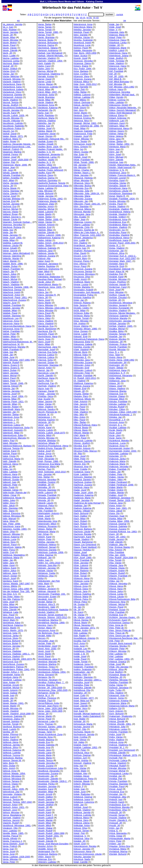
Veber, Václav (45, 404)
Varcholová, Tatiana (48, 48)
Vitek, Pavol (79, 407)
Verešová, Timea (46, 667)
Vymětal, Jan (115, 776)
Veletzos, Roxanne (47, 526)
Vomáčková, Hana (118, 188)
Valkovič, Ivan (10, 482)
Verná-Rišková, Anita (48, 703)
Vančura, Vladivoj (11, 656)
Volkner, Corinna (117, 100)
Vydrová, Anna (116, 742)
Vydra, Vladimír (117, 740)
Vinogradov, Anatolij (83, 290)
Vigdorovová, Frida (83, 134)
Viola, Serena (80, 305)
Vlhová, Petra (80, 602)
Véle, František (45, 511)
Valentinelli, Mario (12, 409)
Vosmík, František (118, 347)
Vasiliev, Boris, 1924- (48, 147)
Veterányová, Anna (83, 24)
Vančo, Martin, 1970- (13, 630)
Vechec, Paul (45, 469)
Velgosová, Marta (47, 532)
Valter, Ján (8, 560)
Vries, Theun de (117, 633)
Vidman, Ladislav (82, 97)
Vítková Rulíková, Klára (85, 425)
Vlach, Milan (80, 519)
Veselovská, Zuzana (48, 773)
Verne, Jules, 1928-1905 (50, 711)
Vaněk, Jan (8, 698)
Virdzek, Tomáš (81, 318)
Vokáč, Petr (79, 833)
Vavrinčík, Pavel (46, 334)
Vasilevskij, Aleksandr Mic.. (51, 139)
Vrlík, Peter (114, 641)
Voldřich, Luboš (117, 50)
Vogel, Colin (79, 695)
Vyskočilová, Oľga (118, 810)
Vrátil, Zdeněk (116, 542)
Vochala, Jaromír (82, 727)
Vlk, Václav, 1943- (82, 617)
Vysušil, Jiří (115, 825)
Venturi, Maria (45, 628)
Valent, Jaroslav (11, 373)
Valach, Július (10, 274)
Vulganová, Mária (118, 703)
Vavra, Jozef (44, 300)
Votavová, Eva (116, 394)
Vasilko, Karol (45, 173)
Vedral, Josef (44, 451)
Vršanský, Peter (117, 649)
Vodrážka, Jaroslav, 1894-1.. (88, 680)
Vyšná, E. (114, 831)
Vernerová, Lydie (46, 721)
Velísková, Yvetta (47, 573)
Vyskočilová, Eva (117, 805)
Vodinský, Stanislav (83, 677)
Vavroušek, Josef (47, 349)
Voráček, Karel (116, 277)
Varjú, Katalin (45, 63)
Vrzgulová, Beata (117, 675)
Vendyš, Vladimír (46, 612)
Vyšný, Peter (115, 841)
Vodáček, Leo (80, 649)
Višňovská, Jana (82, 360)
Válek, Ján (8, 355)
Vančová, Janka (11, 636)
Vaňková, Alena (10, 742)
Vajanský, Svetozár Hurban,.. (17, 222)
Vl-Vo (89, 18)
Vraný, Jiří (114, 534)
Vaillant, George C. (12, 217)
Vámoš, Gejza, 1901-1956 (16, 589)
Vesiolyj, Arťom (45, 846)
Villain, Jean (79, 219)
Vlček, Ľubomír (81, 565)
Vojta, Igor (79, 766)
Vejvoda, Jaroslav (47, 498)
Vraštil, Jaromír (117, 539)
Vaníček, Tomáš (11, 724)
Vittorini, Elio (80, 464)
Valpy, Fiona (9, 550)
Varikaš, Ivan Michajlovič (50, 53)
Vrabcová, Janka (117, 459)
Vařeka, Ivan (44, 126)
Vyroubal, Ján (116, 794)
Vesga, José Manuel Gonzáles (53, 844)
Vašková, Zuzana (47, 256)
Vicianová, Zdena (82, 63)
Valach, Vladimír (11, 282)
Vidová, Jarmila (81, 105)
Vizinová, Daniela (82, 480)
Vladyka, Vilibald (82, 511)
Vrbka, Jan (114, 581)
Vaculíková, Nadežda (13, 126)
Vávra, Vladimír (46, 321)
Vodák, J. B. (79, 654)
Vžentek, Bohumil (118, 854)
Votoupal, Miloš (117, 399)
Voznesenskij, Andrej (119, 448)
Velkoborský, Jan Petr (49, 581)
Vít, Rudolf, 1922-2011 (85, 378)
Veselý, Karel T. (46, 815)
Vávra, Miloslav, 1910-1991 (52, 308)
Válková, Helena (11, 477)
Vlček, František (81, 560)
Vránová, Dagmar (118, 524)
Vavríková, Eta (45, 331)
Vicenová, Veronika (83, 61)
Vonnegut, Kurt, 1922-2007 (122, 258)
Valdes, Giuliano (11, 339)
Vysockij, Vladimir (118, 818)
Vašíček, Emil (45, 227)
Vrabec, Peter (116, 474)
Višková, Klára (81, 355)
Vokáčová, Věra (81, 838)
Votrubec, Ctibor (117, 409)
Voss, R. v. (114, 352)
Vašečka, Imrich (46, 206)
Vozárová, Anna (117, 446)
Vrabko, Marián (117, 493)
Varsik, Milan (44, 100)
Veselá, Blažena (46, 740)
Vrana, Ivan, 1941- (118, 508)
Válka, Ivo (8, 469)
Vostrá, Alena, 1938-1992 (122, 360)
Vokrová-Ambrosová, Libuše (88, 854)
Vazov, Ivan (44, 388)
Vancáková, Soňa (11, 617)
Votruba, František (118, 401)
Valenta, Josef (10, 394)
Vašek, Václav (45, 222)
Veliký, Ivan (44, 560)
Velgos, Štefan (45, 529)
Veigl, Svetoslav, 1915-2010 (52, 472)
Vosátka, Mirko (116, 331)
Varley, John (44, 69)
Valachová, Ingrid (11, 292)
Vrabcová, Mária (117, 461)
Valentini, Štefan (11, 414)
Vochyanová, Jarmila (84, 734)
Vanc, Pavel (9, 615)
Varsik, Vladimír (46, 102)
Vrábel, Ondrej (116, 490)
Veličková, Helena (47, 545)
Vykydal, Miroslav (118, 768)
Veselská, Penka (46, 784)
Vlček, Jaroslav (81, 563)
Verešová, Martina (47, 664)
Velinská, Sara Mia (47, 565)
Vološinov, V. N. (117, 170)
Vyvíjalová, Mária (117, 849)
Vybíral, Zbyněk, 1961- (120, 724)
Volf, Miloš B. (115, 79)
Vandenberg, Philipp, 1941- (16, 669)
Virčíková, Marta (82, 316)
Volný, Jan (114, 152)
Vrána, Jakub (116, 511)
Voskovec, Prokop (118, 344)
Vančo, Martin (10, 628)
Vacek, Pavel (9, 45)
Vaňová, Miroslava (12, 776)
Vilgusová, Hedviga (83, 178)
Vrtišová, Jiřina (116, 669)
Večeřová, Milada (47, 443)
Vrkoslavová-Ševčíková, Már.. (124, 638)
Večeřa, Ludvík (45, 430)
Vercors (42, 638)
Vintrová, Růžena (82, 303)
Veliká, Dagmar (46, 555)
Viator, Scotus (80, 56)
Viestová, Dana (81, 115)
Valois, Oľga (9, 532)
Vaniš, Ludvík (9, 729)
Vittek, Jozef (80, 456)
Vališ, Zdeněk (9, 461)
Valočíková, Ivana (12, 526)
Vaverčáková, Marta (48, 284)
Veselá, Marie (45, 755)
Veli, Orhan (44, 534)
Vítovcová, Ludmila (83, 441)
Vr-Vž (96, 18)
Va (77, 18)
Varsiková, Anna (46, 105)
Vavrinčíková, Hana (48, 336)
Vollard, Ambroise (118, 118)
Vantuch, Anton (10, 805)
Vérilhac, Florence (47, 698)
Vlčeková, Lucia (81, 581)
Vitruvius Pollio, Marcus (85, 451)
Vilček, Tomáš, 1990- (84, 162)
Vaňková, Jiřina (10, 747)
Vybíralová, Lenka (118, 729)
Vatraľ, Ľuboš (45, 274)
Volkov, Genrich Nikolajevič (122, 110)
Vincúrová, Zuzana (83, 269)
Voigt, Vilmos (80, 740)
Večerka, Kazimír (46, 420)
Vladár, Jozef (80, 490)
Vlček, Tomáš (80, 576)
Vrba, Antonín (116, 550)
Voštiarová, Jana (117, 381)
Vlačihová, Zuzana (83, 485)
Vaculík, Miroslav (11, 118)
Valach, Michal (10, 279)
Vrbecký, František (118, 576)
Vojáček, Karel (81, 745)
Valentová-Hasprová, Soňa (16, 427)
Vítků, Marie (79, 435)
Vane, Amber (9, 682)
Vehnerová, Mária (47, 467)
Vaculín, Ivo (8, 131)
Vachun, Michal (10, 209)
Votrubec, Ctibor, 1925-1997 (123, 412)
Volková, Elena (116, 115)
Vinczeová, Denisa (83, 271)
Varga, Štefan (45, 24)
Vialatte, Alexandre (83, 50)
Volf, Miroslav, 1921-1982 (122, 87)
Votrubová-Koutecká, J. (121, 414)
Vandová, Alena (10, 677)
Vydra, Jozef (115, 734)
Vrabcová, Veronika (119, 467)
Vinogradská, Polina (83, 295)
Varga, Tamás (45, 27)
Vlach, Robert (80, 521)
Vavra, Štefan (45, 316)
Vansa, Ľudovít (10, 797)
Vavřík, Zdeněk (45, 375)
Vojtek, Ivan (79, 789)
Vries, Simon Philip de (120, 630)
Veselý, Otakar (45, 828)
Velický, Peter (45, 539)
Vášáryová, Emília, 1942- (51, 199)
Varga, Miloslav (10, 859)
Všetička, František (119, 682)
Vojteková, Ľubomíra (84, 802)
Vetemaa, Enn (45, 859)
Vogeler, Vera (80, 708)
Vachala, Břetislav (12, 199)
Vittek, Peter (80, 459)
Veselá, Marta (45, 758)
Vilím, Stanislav (81, 206)
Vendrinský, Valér (47, 607)
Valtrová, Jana (10, 573)
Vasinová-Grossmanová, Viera (53, 186)
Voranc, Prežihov (117, 282)
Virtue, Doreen (81, 331)
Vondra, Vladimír (117, 206)
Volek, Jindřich (116, 58)
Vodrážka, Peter (81, 685)
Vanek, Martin (10, 706)
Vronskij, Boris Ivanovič (121, 643)
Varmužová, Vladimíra (49, 74)
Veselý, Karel (45, 812)
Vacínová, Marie (11, 63)
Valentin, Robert (11, 407)
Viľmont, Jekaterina (83, 238)
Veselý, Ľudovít (46, 818)
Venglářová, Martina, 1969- (52, 623)
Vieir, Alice (79, 110)
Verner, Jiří (43, 714)
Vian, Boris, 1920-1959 (85, 53)
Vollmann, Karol (117, 123)
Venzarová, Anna (46, 630)
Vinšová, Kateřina (82, 297)
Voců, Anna (79, 643)
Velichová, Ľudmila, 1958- (51, 552)
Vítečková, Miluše (82, 399)
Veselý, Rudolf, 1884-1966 (51, 833)
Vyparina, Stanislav (119, 784)
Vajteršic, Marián (11, 258)
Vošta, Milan (115, 378)
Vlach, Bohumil (81, 513)
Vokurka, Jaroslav (82, 857)
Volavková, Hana (117, 40)
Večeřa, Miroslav (46, 438)
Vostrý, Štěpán (116, 368)
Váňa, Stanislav (10, 607)
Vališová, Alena (10, 464)
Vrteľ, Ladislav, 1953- (120, 659)
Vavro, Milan (44, 344)
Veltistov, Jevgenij (47, 589)
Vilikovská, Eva (81, 188)
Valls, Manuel (9, 519)
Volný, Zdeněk (116, 160)
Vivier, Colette (80, 469)
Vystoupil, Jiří (116, 823)
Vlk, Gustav (79, 604)
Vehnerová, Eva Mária (49, 464)
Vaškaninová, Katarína (49, 238)
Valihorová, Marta (11, 459)
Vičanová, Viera (81, 76)
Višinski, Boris (80, 352)
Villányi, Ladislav (82, 225)
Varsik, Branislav (46, 97)
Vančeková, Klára (11, 623)
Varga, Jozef (9, 851)
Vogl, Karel (79, 711)
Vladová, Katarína (82, 508)
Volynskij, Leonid (117, 178)
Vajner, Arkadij (10, 248)
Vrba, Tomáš (115, 560)
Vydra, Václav (116, 737)
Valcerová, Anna (11, 321)
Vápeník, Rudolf (11, 823)
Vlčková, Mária (81, 597)
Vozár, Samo (115, 438)
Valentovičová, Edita (13, 435)
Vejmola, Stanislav (47, 490)
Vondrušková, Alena (119, 238)
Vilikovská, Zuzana (83, 199)
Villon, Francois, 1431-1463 (87, 235)
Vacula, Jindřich (11, 105)
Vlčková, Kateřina (82, 594)
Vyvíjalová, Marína (118, 851)
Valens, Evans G (11, 365)
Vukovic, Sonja (116, 698)
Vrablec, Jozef (116, 495)
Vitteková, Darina (82, 461)
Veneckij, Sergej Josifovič (51, 615)
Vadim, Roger (9, 141)
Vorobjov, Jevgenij (118, 305)
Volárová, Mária (117, 35)
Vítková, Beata (81, 427)
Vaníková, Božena (12, 727)
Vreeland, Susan (117, 610)
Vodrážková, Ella (82, 690)
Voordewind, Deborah (120, 269)
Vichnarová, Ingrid (82, 144)
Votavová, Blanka (118, 391)
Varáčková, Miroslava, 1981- (17, 825)
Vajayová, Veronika (12, 225)
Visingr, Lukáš (80, 334)
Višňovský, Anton (82, 365)
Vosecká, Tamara (118, 334)
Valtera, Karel (9, 568)
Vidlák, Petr (79, 89)
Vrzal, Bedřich (116, 672)
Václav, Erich (9, 71)
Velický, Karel (45, 537)
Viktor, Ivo (78, 149)
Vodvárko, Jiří (80, 693)
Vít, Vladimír (80, 381)
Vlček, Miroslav (81, 568)
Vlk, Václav (79, 615)
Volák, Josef (115, 27)
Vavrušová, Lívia (46, 373)
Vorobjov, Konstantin (119, 308)
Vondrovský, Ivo (117, 230)
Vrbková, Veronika (118, 584)
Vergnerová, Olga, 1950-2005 (53, 690)
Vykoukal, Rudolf (117, 766)
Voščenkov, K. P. (117, 373)
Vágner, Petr (9, 162)
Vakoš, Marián (10, 261)
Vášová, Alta (44, 258)
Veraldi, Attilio (45, 636)
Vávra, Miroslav (46, 310)
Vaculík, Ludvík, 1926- (14, 115)
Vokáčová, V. (80, 836)
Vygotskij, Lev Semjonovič (122, 750)
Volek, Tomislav (117, 61)
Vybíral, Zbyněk (117, 721)
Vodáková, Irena (82, 664)
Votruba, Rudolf (117, 407)
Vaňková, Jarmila (11, 745)
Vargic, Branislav (46, 37)
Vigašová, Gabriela (83, 131)
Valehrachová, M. (11, 344)
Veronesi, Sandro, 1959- (50, 727)
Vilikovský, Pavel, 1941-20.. (87, 204)
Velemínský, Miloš (47, 524)
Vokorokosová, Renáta (85, 846)
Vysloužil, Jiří (115, 812)
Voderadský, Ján (82, 672)
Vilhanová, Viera (82, 183)
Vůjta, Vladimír (116, 693)
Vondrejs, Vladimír (118, 227)
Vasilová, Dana (45, 175)
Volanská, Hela (116, 32)
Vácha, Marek (10, 188)
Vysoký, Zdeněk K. (118, 820)
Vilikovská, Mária (82, 196)
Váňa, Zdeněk (10, 610)
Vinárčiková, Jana (82, 245)
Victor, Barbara (81, 71)
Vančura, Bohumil (12, 641)
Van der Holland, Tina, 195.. (17, 591)
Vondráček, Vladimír (119, 209)
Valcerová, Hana (11, 323)
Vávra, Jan (43, 292)
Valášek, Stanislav (12, 316)
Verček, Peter (45, 643)
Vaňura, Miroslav (11, 812)
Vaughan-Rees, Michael (50, 279)
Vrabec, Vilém (116, 480)
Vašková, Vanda (46, 253)
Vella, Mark (44, 584)
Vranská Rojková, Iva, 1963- (123, 532)
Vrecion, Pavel (116, 607)
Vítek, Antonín (81, 401)
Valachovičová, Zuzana (14, 300)
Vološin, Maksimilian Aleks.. (123, 165)
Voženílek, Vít (116, 456)
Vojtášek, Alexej (81, 776)
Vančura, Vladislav (12, 651)
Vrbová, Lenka (116, 594)
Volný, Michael (116, 157)
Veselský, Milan (46, 792)
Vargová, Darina (46, 45)
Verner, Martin (45, 716)
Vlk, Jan (77, 607)
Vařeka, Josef (45, 128)
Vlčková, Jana (81, 591)
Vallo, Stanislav (10, 508)
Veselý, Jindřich (46, 805)
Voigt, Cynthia (80, 737)
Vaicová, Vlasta (10, 212)
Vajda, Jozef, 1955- (12, 238)
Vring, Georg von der (119, 636)
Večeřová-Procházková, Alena (53, 446)
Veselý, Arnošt (45, 794)
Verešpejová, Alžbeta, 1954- (52, 672)
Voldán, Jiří (115, 45)
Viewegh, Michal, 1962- (85, 123)
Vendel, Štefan (45, 602)
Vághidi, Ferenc (11, 154)
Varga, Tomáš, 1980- (48, 32)
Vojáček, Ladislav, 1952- (86, 747)
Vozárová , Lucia (117, 443)
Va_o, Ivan (8, 27)
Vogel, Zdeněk (81, 706)
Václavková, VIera (12, 92)
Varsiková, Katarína (48, 108)
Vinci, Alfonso (80, 264)
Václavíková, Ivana (12, 87)
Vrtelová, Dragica (118, 662)
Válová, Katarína (11, 537)
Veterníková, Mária (83, 27)
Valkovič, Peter (10, 485)
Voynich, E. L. (116, 425)
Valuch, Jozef (9, 578)
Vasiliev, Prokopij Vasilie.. (51, 149)
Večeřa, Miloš (45, 435)
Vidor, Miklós (80, 100)
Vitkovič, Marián (81, 433)
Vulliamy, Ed (115, 708)
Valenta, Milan (10, 399)
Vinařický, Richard (82, 251)
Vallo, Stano (9, 511)
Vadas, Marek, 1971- (13, 136)
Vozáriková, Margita (119, 441)
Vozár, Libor (115, 435)
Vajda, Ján (8, 232)
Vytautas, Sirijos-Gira (120, 846)
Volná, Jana (115, 139)
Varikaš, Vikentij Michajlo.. (51, 56)
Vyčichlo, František (118, 732)
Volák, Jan (114, 24)
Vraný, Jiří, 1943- (117, 537)
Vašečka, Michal (46, 209)
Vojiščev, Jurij (80, 758)
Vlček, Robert (80, 573)
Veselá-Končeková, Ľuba (50, 768)
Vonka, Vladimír (117, 248)
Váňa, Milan (9, 604)
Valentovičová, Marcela (14, 438)
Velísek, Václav (46, 571)
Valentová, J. (9, 420)
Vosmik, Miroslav (117, 349)
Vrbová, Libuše (116, 597)
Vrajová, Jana (116, 503)
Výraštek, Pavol (117, 786)
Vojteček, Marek (81, 781)
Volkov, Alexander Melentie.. (123, 108)
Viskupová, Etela (82, 342)
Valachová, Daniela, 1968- (16, 287)
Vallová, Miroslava (12, 516)
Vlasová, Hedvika (82, 550)
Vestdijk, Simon (46, 849)
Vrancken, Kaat (117, 516)
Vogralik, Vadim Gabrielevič (87, 716)
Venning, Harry (45, 625)
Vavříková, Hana (46, 378)
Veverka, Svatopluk (83, 40)
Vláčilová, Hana (81, 487)
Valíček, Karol (10, 451)
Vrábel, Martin (116, 487)
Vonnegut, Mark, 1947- (120, 261)
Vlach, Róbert (80, 524)
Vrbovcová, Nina (117, 602)
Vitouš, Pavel (80, 438)
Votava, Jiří (115, 383)
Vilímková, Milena (82, 209)
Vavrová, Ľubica (46, 355)
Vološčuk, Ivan (116, 162)
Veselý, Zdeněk (46, 841)
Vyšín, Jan (114, 828)
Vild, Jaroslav (80, 165)
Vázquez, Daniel (46, 391)
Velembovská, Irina (48, 521)
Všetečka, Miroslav (118, 680)
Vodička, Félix (80, 675)
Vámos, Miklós (10, 586)
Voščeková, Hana (118, 370)
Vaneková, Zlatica (12, 719)
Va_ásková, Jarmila (12, 24)
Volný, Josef (115, 154)
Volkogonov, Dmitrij (119, 105)
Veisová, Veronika (47, 480)
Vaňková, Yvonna (11, 755)
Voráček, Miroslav (118, 279)
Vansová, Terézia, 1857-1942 (17, 802)
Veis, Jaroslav (45, 474)
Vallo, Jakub (9, 506)
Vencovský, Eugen (47, 597)
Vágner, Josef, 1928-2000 (16, 160)
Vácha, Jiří (8, 186)
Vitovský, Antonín (82, 448)
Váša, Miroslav (45, 191)
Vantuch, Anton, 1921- (14, 807)
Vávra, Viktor (44, 318)
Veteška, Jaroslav (82, 30)
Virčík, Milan (80, 310)
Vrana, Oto (114, 513)
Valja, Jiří (7, 467)
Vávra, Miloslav (46, 305)
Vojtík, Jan (79, 805)
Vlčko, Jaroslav (81, 584)
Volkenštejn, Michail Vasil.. (122, 95)
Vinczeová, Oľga (82, 277)
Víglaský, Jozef (81, 136)
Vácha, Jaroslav (11, 183)
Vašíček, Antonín (46, 225)
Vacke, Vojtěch (10, 69)
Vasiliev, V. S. (45, 152)
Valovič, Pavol (10, 545)
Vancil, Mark (9, 620)
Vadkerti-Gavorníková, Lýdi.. (17, 147)
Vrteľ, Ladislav (116, 656)
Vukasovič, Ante (117, 695)
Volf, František (116, 71)
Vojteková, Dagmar (83, 797)
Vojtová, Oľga (80, 828)
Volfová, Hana (116, 89)
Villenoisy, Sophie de (84, 230)
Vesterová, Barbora (48, 854)
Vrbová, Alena (116, 586)
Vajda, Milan (9, 240)
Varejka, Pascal (10, 836)
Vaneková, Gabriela (12, 716)
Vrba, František (117, 552)
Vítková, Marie (81, 430)
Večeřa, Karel (45, 427)
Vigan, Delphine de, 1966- (86, 126)
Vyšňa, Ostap (116, 836)
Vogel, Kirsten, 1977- (84, 698)
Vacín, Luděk (9, 56)
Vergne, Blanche (46, 685)
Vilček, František (82, 160)
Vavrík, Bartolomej (47, 329)
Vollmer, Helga (116, 134)
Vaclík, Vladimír (10, 100)
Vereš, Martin (45, 654)
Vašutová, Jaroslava (48, 264)
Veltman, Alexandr (47, 591)
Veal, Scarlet (44, 399)
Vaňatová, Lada (10, 612)
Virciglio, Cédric (81, 308)
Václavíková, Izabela (13, 89)
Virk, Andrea (80, 323)
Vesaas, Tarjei (45, 732)
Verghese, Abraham (48, 680)
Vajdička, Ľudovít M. (13, 243)
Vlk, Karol (78, 612)
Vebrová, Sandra (46, 409)
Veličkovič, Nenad (47, 547)
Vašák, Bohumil (46, 193)
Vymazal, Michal (117, 771)
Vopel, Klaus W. (117, 271)
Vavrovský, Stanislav (48, 365)
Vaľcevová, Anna (11, 329)
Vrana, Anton (115, 506)
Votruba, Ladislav (118, 404)
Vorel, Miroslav (116, 292)
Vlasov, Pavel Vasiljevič (85, 547)
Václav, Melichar (11, 76)
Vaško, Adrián (45, 240)
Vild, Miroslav (80, 167)
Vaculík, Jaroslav (11, 110)
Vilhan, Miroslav (81, 180)
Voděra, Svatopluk (83, 669)
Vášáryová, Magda (47, 201)
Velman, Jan (44, 586)
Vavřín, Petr (44, 381)
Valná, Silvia (9, 521)
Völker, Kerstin (116, 97)
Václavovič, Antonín (12, 97)
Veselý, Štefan (45, 838)
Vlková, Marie (80, 623)
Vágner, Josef (10, 157)
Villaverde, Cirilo (82, 227)
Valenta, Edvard (11, 386)
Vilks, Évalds (80, 217)
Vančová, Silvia (10, 638)
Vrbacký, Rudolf (117, 573)
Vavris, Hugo (44, 339)
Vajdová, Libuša (11, 245)
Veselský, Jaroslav (47, 786)
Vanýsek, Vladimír (12, 818)
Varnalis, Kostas (46, 76)
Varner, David (45, 79)
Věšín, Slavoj (45, 857)
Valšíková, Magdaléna (14, 555)
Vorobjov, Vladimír (118, 310)
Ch (47, 14)
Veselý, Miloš (45, 825)
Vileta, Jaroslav (81, 175)
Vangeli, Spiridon (11, 721)
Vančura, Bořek (10, 643)
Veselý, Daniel (45, 799)
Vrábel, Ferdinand (118, 482)
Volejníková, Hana (118, 53)
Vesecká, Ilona (45, 737)
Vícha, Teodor (80, 141)
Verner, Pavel (45, 719)
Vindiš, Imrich (80, 279)
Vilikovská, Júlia (81, 191)
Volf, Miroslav (116, 84)
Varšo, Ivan (44, 113)
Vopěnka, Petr (116, 274)
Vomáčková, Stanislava (121, 193)
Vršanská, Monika (118, 646)
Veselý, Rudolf (45, 831)
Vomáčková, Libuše (119, 191)
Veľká (41, 578)
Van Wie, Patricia (11, 599)
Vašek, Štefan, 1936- (48, 219)
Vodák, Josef (80, 656)
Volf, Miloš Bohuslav (119, 82)
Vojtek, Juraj (80, 792)
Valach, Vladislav (11, 284)
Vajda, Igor (8, 230)
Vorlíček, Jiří (115, 300)
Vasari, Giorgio (45, 136)
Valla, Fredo (9, 487)
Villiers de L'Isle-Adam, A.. (87, 232)
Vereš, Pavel (44, 656)
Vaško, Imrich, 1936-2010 (51, 243)
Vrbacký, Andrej (117, 571)
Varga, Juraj (9, 854)
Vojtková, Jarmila (82, 812)
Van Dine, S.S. (10, 594)
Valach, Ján (8, 271)
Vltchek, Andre (81, 630)
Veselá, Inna (44, 747)
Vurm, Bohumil (116, 714)
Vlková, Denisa (81, 620)
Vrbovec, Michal (117, 604)
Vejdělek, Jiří (44, 485)
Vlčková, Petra (81, 599)
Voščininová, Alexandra (121, 375)
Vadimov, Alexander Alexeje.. (17, 144)
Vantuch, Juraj (10, 810)
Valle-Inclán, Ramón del (15, 493)
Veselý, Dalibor (45, 797)
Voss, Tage (114, 355)
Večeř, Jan (43, 425)
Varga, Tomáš (45, 30)
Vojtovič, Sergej (81, 831)
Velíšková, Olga (46, 576)
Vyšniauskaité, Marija (120, 838)
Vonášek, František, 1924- (122, 199)
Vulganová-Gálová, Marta (122, 706)
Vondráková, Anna (118, 219)
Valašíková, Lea (11, 318)
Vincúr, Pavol (80, 266)
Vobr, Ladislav (81, 633)
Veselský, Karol (46, 789)
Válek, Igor (8, 352)
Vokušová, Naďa (82, 859)
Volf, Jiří (113, 74)
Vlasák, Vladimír (82, 539)
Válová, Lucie (9, 539)
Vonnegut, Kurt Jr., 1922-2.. (123, 256)
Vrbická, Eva (115, 578)
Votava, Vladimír (117, 388)
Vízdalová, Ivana (82, 472)
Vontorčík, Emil (116, 266)
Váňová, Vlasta (10, 784)
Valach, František (11, 269)
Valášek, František (12, 305)
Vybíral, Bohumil (117, 719)
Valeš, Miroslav (10, 443)
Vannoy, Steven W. (12, 760)
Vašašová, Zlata (46, 204)
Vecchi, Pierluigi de (48, 412)
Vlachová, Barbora (83, 529)
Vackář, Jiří (8, 66)
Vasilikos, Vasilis (46, 160)
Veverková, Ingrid (82, 43)
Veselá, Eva (44, 742)
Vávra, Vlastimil (46, 323)
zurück (120, 14)
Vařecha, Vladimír (47, 121)
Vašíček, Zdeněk (46, 232)
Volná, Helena (116, 136)
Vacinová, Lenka (11, 61)
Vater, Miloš (44, 271)
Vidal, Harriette (81, 87)
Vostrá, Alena (116, 357)
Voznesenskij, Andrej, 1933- (123, 451)
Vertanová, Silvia (46, 729)
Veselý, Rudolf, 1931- (49, 836)
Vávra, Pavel (44, 313)
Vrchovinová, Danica (119, 623)
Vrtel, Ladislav (116, 654)
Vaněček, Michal (11, 688)
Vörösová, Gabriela (119, 316)
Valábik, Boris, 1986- (13, 264)
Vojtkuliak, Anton (82, 825)
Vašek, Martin (45, 214)
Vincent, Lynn (80, 256)
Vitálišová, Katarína (83, 383)
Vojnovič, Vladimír (82, 763)
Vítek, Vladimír (81, 412)
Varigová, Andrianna (48, 50)
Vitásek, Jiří (79, 391)
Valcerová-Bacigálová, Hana (17, 326)
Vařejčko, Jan (45, 123)
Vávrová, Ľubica (46, 357)
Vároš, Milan (44, 89)
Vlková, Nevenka (82, 625)
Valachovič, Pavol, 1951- (15, 297)
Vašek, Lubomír (46, 212)
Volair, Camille (81, 862)
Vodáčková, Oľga (82, 651)
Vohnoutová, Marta (83, 724)
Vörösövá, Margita (118, 318)
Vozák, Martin (116, 430)
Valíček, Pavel (10, 454)
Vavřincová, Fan (46, 383)
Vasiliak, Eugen (46, 141)
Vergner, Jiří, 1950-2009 (50, 688)
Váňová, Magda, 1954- (14, 773)
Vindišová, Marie (82, 282)
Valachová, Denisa (12, 290)
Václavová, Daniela (12, 95)
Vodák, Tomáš (81, 662)
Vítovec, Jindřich (82, 443)
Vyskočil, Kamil (117, 802)
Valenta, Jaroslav (11, 391)
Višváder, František (83, 375)
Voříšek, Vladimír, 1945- (121, 326)
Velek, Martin (44, 519)
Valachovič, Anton (12, 295)
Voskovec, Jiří (116, 342)
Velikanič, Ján (45, 558)
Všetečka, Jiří (116, 677)
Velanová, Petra (46, 506)
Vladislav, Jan (80, 506)
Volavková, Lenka (118, 43)
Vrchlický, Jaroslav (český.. (122, 617)
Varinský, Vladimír (47, 58)
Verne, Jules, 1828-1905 (50, 708)
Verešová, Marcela (47, 662)
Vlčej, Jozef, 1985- (83, 558)
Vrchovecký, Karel (118, 620)
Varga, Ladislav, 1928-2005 (16, 857)
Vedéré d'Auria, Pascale (50, 448)
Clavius (99, 1)
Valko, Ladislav (10, 472)
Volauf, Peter (115, 37)
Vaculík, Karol (10, 113)
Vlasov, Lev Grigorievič (85, 545)
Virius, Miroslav (81, 321)
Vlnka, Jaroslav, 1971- (85, 628)
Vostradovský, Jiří (118, 362)
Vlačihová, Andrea (83, 482)
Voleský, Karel (116, 69)
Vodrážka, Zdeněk (83, 688)
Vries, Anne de (116, 625)
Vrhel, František (117, 612)
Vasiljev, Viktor (45, 165)
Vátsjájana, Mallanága (49, 277)
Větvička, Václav (82, 37)
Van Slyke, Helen (11, 597)
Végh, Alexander (46, 459)
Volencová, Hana (117, 66)
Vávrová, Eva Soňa (48, 352)
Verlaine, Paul (45, 701)
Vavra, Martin (45, 303)
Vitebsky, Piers (81, 396)
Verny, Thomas (45, 724)
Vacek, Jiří (8, 35)
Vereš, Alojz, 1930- (47, 649)
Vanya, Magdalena (12, 815)
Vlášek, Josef (80, 552)
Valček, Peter (9, 334)
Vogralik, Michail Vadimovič (87, 714)
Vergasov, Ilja (45, 677)
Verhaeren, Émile (47, 693)
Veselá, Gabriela (46, 745)
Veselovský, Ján (46, 776)
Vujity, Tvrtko (115, 690)
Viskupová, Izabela (83, 344)
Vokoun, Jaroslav (82, 849)
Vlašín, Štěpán (81, 555)
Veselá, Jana (44, 750)
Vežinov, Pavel (81, 48)
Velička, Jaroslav (46, 542)
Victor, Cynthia (81, 74)
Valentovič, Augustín (13, 430)
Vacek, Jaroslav (11, 32)
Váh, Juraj (8, 170)
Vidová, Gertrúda (82, 102)
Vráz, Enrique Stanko (120, 547)
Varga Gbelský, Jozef (13, 844)
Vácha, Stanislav (11, 191)
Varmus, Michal (46, 71)
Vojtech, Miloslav (82, 784)
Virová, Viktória (81, 326)
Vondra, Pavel (116, 204)
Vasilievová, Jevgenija (49, 154)
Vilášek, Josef (80, 157)
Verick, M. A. (44, 695)
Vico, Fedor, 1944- (83, 69)
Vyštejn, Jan (115, 844)
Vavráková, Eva (46, 326)
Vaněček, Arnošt (11, 685)
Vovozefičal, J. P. (117, 420)
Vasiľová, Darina (46, 178)
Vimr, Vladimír (80, 243)
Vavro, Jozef (44, 342)
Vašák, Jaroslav (46, 196)
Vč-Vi (82, 18)
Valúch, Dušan (10, 576)
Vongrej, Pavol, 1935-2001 (122, 243)
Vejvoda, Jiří (44, 500)
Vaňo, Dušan (9, 766)
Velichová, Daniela (47, 550)
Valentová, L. (9, 422)
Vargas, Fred (44, 35)
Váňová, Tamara (11, 781)
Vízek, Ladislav (81, 474)
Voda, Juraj (79, 646)
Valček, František (11, 331)
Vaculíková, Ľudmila (13, 123)
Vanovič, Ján (9, 786)
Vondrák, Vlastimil (118, 214)
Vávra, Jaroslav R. (47, 295)
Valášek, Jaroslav (11, 308)
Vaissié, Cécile (10, 219)
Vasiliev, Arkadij (46, 144)
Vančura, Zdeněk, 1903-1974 (17, 659)
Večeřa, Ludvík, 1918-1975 (52, 433)
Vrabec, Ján (115, 472)
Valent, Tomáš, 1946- (13, 383)
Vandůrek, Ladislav (12, 680)
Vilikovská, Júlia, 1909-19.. (87, 193)
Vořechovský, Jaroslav (120, 321)
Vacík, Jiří (8, 53)
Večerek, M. (44, 414)
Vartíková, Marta (46, 118)
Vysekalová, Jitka (118, 797)
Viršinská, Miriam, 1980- (86, 329)
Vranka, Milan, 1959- (119, 521)
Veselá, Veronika (46, 763)
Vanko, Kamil (9, 737)
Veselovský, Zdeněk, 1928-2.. (53, 781)
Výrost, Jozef (115, 789)
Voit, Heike (79, 742)
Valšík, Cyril (8, 552)
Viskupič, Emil (80, 336)
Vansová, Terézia (11, 799)
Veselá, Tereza (45, 760)
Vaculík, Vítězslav (12, 121)
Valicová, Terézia (11, 448)
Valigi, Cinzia (9, 456)
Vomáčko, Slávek (118, 186)
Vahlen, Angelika (11, 178)
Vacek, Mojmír (10, 43)
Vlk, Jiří (77, 610)
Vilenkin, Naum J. (82, 173)
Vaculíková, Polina (12, 128)
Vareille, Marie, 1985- (13, 833)
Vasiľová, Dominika (48, 180)
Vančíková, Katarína (13, 625)
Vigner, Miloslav (81, 139)
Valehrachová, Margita (14, 347)
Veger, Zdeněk (45, 456)
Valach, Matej (9, 277)
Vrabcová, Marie (117, 464)
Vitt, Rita (78, 454)
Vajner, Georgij (10, 251)
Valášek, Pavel (10, 313)
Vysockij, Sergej (117, 815)
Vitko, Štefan (80, 422)
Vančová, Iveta (10, 633)
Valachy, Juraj (10, 303)
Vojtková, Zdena (82, 823)
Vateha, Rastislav (47, 266)
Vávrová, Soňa (45, 360)
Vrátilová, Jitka (116, 545)
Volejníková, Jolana (119, 56)
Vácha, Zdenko (10, 193)
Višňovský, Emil (81, 368)
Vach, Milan (8, 180)
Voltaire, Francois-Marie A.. (122, 175)
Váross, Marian (46, 84)
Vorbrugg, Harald (117, 284)
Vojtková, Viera (81, 820)
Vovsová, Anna (116, 422)
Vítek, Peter (79, 409)
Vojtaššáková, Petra (83, 779)
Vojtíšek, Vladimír (82, 810)
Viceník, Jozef (80, 58)
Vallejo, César (10, 495)
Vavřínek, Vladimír (47, 386)
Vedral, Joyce (45, 454)
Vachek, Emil (9, 201)
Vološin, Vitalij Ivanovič (120, 167)
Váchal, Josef (9, 196)
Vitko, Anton (79, 417)
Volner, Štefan (116, 141)
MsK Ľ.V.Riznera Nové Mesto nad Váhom (62, 1)
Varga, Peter (9, 862)
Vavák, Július (44, 282)
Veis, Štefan (44, 477)
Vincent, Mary (80, 258)
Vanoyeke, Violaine (12, 794)
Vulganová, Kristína (119, 701)
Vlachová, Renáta (82, 534)
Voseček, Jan (116, 336)
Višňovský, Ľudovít (83, 370)
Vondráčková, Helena (120, 212)
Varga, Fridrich (10, 846)
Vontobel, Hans (117, 264)
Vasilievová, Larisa (47, 157)
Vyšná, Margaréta (118, 833)
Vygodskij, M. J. (117, 747)
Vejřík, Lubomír (46, 493)
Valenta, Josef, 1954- (13, 396)
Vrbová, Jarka (116, 591)
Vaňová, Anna (10, 771)
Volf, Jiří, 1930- (116, 76)
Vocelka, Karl (80, 641)
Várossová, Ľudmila (48, 87)
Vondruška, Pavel (118, 232)
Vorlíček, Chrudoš (118, 297)
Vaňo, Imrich (9, 768)
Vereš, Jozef (44, 651)
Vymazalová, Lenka (119, 773)
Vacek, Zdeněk (10, 50)
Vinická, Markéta (82, 287)
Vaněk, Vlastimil (11, 711)
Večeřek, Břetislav (47, 441)
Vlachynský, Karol (82, 537)
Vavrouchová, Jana (48, 347)
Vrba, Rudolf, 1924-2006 (121, 558)
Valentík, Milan (10, 404)
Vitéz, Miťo (79, 414)
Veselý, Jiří (43, 807)
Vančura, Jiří (9, 649)
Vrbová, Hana (116, 589)
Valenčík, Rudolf (11, 362)
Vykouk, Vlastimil (117, 763)
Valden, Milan (9, 336)
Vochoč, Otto (80, 729)
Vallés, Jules (9, 500)
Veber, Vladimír (46, 407)
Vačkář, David (10, 134)
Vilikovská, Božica (82, 186)
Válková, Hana (10, 474)
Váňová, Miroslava (12, 779)
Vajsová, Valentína (12, 256)
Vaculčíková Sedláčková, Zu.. (17, 108)
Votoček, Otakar (117, 396)
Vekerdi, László (46, 503)
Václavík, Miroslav (12, 79)
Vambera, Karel (10, 581)
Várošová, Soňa (46, 95)
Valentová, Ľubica (12, 425)
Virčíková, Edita (81, 313)
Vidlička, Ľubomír (82, 95)
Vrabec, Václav (117, 477)
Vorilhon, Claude (117, 295)
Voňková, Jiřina (117, 253)
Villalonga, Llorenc (83, 222)
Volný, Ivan (114, 149)
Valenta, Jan (9, 388)
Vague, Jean (9, 167)
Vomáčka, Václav (118, 183)
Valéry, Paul (9, 441)
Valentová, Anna (11, 417)
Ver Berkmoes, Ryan (48, 633)
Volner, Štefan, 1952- (119, 144)
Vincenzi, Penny (82, 261)
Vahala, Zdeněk (10, 173)
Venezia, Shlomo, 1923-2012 (52, 617)
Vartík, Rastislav (46, 115)
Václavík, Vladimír (12, 82)
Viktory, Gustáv (81, 152)
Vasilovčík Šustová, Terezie (52, 183)
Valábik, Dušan (10, 266)
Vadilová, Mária (10, 139)
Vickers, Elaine (81, 66)
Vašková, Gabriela (47, 248)
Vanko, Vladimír (11, 740)
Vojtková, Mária (81, 818)
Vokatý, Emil (80, 844)
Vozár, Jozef (115, 433)
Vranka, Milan (116, 519)
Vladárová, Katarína (83, 495)
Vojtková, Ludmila (82, 815)
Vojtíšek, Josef (81, 807)
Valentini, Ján (9, 412)
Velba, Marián (45, 508)
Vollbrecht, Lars (117, 121)
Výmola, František (118, 781)
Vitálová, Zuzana (82, 386)
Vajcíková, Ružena (12, 227)
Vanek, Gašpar (10, 693)
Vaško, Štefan (45, 245)
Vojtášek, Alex (81, 773)
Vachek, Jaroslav (11, 204)
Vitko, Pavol (79, 420)
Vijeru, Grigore (81, 147)
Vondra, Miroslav (117, 201)
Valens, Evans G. (11, 368)
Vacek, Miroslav (11, 40)
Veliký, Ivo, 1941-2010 (49, 563)
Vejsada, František (47, 495)
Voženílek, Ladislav (119, 454)
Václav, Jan (8, 74)
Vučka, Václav (116, 685)
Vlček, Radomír (81, 571)
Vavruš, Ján (44, 370)
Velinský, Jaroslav (47, 568)
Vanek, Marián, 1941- (13, 703)
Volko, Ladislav (116, 102)
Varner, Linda (45, 82)
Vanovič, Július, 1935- (14, 789)
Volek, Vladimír (116, 63)
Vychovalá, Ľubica (118, 760)
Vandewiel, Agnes (12, 675)
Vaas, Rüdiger (10, 30)
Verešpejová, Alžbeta (48, 669)
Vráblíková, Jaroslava (120, 498)
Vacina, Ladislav (11, 58)
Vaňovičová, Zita (11, 792)
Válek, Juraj (9, 357)
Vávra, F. (42, 290)
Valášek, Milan (10, 310)
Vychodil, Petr (116, 758)
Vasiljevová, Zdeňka (48, 167)
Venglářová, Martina (48, 620)
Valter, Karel (9, 565)
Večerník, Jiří (44, 422)
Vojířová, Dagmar (82, 755)
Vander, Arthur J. (11, 672)
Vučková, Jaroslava (119, 688)
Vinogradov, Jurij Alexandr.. (87, 292)
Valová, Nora (9, 542)
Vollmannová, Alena (119, 128)
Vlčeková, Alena (81, 578)
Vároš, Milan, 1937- (48, 92)
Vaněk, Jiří (8, 701)
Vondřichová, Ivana (119, 240)
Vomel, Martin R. (117, 196)
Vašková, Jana (45, 251)
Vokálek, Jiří (80, 841)
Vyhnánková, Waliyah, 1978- (123, 755)
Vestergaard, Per (46, 851)
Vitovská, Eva (80, 446)
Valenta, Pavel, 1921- (13, 401)
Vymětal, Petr (116, 779)
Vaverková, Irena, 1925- (50, 287)
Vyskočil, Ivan (116, 799)
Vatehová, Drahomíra (49, 269)
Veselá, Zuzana (46, 766)
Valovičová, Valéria (12, 547)
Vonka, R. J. (115, 245)
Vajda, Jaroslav (10, 235)
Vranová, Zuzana (117, 529)
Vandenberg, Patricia (13, 667)
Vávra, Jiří (43, 297)
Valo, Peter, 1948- (12, 524)
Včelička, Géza (45, 396)
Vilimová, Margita (82, 212)
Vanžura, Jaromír (11, 820)
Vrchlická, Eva (116, 615)
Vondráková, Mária (118, 225)
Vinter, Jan (79, 300)
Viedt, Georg (80, 108)
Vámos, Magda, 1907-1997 (16, 584)
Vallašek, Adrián (11, 490)
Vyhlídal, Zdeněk (117, 753)
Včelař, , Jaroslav (47, 394)
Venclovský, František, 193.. (52, 594)
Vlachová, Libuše (82, 532)
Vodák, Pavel (80, 659)
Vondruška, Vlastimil (119, 235)
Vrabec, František (118, 469)
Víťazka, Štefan (81, 394)
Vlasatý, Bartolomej (83, 542)
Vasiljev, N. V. (45, 162)
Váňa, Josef (9, 602)
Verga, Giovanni (46, 675)
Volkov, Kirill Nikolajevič (121, 113)
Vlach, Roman (81, 526)
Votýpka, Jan (115, 417)
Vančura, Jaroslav (12, 646)
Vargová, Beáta (46, 40)
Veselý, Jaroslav (46, 802)
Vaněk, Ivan (8, 695)
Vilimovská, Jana (82, 214)
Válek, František (11, 349)
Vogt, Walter (80, 719)
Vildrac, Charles (81, 170)
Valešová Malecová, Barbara (17, 446)
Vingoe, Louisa (81, 284)
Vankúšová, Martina (13, 758)
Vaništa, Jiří (8, 732)
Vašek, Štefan (45, 217)
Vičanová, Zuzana (82, 79)
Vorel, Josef (115, 290)
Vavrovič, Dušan (46, 362)
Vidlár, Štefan (80, 92)
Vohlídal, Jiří (80, 721)
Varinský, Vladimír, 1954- (50, 61)
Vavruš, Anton (45, 368)
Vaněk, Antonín (10, 690)
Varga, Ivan (8, 849)
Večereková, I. (45, 417)
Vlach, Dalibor (81, 516)
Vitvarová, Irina (81, 467)
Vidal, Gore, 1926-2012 (85, 84)
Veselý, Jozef (45, 810)
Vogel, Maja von (81, 701)
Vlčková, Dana (81, 589)
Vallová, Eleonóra (11, 513)
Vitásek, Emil (80, 388)
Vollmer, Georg (116, 131)
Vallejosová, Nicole (12, 498)
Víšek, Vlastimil (81, 349)
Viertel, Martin (80, 113)
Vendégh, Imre (45, 599)
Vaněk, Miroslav (11, 708)
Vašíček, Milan (45, 230)
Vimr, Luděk (79, 240)
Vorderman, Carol (118, 287)
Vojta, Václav (80, 768)
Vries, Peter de (116, 628)
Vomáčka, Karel (117, 180)
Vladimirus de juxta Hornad (87, 503)
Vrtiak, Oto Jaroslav (119, 667)
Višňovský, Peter (82, 373)
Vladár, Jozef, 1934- (84, 493)
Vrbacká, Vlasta (117, 568)
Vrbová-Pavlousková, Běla (122, 599)
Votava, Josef (116, 386)
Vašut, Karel (44, 261)
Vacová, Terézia (11, 102)
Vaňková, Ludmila (12, 753)
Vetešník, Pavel (81, 32)
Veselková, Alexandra (49, 771)
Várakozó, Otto (10, 828)
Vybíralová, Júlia (117, 727)
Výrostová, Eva (117, 792)
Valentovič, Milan (11, 433)
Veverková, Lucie (82, 45)
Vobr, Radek (80, 636)
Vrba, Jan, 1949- (117, 555)
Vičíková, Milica (81, 82)
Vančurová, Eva (11, 662)
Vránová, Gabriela (118, 526)
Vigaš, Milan (80, 128)
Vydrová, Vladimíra (118, 745)
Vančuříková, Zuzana (13, 664)
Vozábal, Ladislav (118, 427)
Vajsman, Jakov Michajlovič (16, 253)
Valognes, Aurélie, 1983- (15, 529)
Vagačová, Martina (12, 152)
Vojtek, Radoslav (82, 794)
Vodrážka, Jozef (81, 682)
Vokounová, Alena (82, 851)
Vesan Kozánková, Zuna (50, 734)
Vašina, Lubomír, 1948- (50, 235)
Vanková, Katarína (12, 750)
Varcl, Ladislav (10, 831)
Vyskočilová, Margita (119, 807)
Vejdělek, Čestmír (47, 482)
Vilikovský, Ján (81, 201)
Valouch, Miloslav (11, 534)
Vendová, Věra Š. (47, 604)
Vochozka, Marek (82, 732)
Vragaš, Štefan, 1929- (120, 500)
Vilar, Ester (79, 154)
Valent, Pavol (9, 378)
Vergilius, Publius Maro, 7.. (51, 682)
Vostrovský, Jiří (117, 365)
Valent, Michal (10, 375)
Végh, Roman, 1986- (48, 461)
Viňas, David (80, 253)
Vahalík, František (12, 175)
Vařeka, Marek (45, 131)
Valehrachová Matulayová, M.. (18, 342)
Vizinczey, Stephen (83, 477)
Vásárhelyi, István (47, 134)
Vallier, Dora (9, 503)
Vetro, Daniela (81, 35)
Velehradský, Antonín (49, 513)
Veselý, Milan (45, 823)
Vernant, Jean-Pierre (48, 706)
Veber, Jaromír (45, 401)
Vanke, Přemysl (10, 734)
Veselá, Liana (45, 753)
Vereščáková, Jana (48, 659)
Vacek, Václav (10, 48)
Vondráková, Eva (117, 222)
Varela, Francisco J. (13, 841)
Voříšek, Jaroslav (118, 323)
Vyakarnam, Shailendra (121, 716)
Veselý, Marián (45, 820)
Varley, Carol (44, 66)
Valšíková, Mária (11, 558)
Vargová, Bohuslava (48, 43)
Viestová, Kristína (82, 118)
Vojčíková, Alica (81, 753)
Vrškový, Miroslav (118, 651)
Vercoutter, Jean (46, 641)
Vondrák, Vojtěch (117, 217)
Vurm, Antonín (116, 711)
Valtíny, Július (9, 571)
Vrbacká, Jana (116, 565)
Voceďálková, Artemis (84, 638)
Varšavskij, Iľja (45, 110)
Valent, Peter (9, 381)
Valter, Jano (8, 563)
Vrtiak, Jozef (115, 664)
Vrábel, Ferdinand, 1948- (121, 485)
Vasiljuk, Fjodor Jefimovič (51, 170)
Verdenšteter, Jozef (48, 646)
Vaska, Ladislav (46, 188)
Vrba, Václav (115, 563)
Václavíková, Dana (12, 84)
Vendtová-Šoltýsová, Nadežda (53, 610)
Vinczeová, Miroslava (84, 274)
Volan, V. (113, 30)
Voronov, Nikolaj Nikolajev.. (122, 313)
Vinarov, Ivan (80, 248)
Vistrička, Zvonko (82, 347)
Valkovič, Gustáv (11, 480)
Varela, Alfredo (10, 838)
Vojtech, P (79, 786)
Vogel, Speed (80, 703)
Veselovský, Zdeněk (48, 779)
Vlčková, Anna (81, 586)
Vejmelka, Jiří (45, 487)
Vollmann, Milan (117, 126)
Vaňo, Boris (8, 763)
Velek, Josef (44, 516)
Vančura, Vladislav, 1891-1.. (17, 654)
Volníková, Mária (117, 147)
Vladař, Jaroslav (82, 500)
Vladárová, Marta (82, 498)
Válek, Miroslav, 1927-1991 (16, 360)
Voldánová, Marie (118, 48)
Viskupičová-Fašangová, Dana (89, 339)
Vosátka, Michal (117, 329)
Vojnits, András (81, 760)
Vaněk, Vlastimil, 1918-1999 (17, 714)
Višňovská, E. (80, 357)
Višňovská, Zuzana (83, 362)
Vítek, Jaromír (81, 404)
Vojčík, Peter (80, 750)
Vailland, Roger (10, 214)
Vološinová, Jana (117, 173)
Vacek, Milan (9, 37)
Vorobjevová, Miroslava (121, 303)
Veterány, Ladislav (47, 862)
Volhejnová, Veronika (119, 92)
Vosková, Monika (117, 339)
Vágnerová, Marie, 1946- (15, 165)
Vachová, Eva (10, 206)
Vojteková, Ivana (82, 799)
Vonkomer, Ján (116, 251)
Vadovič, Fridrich (11, 149)
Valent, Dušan (10, 370)
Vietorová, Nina (81, 121)
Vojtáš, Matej (80, 771)
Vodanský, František (84, 667)
